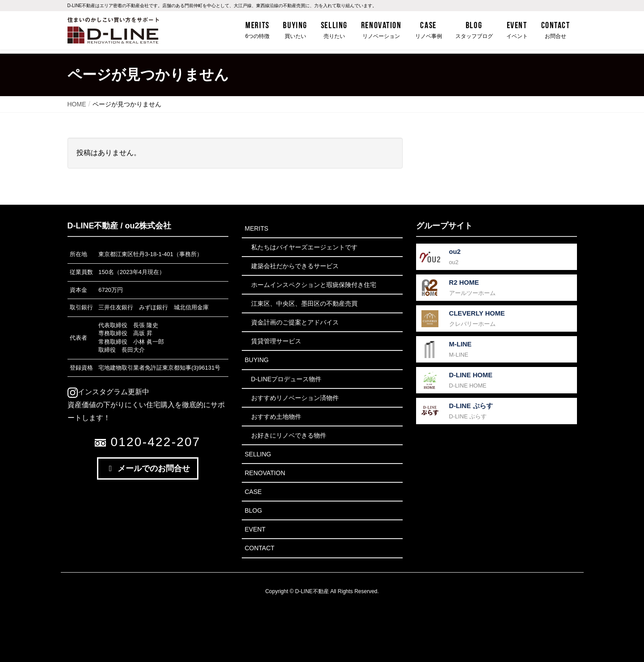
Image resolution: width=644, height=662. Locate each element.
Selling (258, 454)
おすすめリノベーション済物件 (295, 398)
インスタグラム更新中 (108, 392)
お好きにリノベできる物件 (289, 435)
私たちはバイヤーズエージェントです (304, 247)
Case (253, 492)
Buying (257, 360)
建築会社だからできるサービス (295, 266)
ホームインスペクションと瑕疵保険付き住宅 (314, 285)
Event (255, 529)
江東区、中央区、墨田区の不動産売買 (304, 304)
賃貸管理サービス (276, 341)
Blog (254, 510)
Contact (260, 548)
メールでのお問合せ (148, 468)
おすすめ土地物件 (276, 417)
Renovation (265, 473)
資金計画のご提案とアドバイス (295, 322)
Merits (257, 228)
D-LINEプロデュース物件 (286, 379)
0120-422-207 (147, 442)
